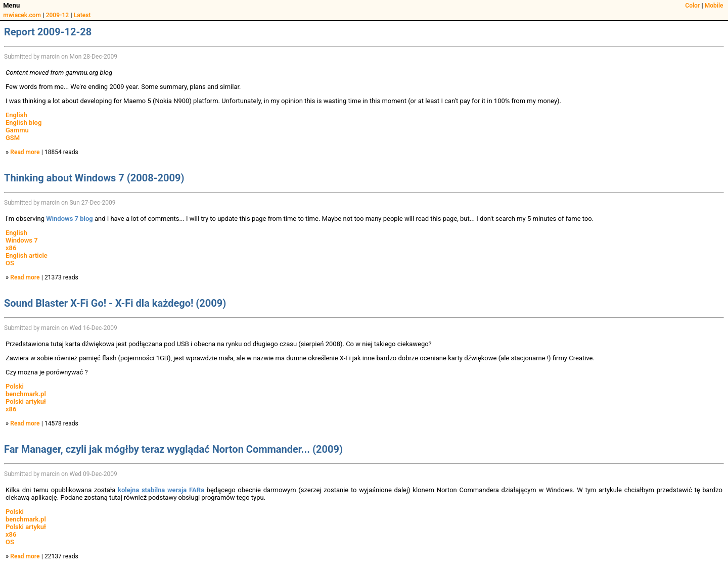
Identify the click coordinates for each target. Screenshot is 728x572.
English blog (24, 123)
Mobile (714, 6)
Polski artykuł (26, 401)
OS (10, 263)
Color (692, 6)
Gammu (17, 130)
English (16, 115)
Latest (82, 15)
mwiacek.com (22, 15)
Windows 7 (22, 240)
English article (27, 255)
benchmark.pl (26, 394)
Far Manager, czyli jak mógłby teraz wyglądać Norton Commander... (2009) (173, 449)
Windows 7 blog (69, 219)
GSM (13, 138)
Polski (15, 386)
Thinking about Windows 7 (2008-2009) (94, 178)
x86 (11, 248)
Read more (25, 152)
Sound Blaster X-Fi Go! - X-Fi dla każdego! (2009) (115, 303)
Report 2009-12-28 (48, 32)
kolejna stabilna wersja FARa (161, 490)
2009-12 (58, 15)
